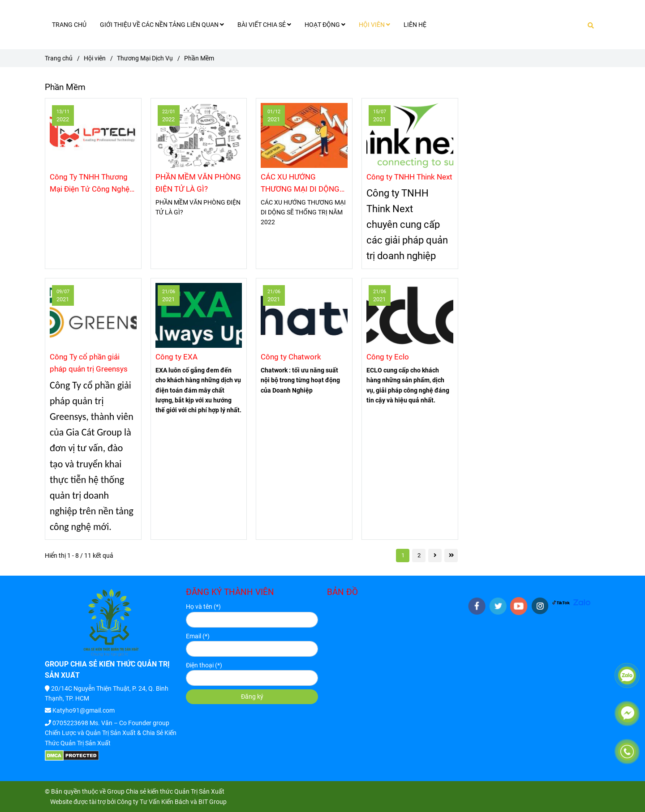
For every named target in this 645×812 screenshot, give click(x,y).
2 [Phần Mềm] (419, 555)
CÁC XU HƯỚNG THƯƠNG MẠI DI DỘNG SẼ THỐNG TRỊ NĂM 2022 (300, 184)
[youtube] (519, 606)
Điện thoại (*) (204, 665)
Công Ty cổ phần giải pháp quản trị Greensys (89, 363)
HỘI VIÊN (374, 25)
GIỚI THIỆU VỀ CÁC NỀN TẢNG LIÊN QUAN (162, 25)
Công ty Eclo (388, 357)
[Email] (252, 649)
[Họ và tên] (252, 620)
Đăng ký (252, 697)
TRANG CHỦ (69, 25)
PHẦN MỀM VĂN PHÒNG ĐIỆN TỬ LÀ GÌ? (198, 183)
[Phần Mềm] (93, 135)
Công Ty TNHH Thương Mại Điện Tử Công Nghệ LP (90, 184)
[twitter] (498, 606)
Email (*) (198, 636)
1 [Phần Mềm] (403, 555)
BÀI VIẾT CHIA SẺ (264, 25)
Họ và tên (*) (203, 607)
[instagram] (540, 606)
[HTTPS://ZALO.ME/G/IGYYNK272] (582, 602)
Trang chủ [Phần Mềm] (59, 58)
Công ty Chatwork (291, 357)
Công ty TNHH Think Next (409, 177)
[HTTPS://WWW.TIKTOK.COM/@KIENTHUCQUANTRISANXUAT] (561, 602)
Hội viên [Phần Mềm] (95, 58)
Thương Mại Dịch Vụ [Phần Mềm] (145, 58)
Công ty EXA (176, 357)
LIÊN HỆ (415, 25)
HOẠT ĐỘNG (325, 25)
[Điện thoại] (252, 678)
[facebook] (477, 606)
